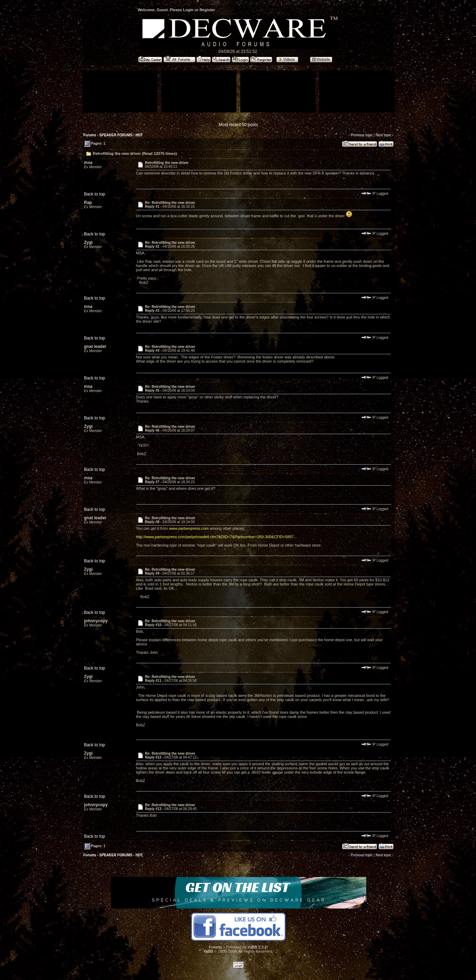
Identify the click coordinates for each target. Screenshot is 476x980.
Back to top (95, 194)
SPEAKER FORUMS (116, 135)
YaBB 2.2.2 (257, 947)
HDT (139, 135)
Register (207, 10)
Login (188, 10)
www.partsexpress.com (189, 528)
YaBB (208, 951)
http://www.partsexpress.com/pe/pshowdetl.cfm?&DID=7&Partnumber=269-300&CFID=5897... (217, 537)
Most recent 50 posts (238, 125)
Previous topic (362, 135)
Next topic (383, 135)
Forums (90, 135)
